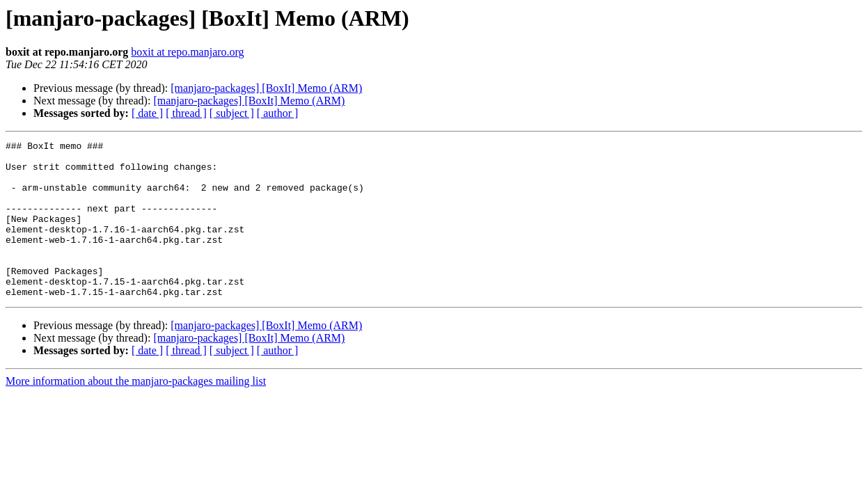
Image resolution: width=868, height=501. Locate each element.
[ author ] (278, 113)
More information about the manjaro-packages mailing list (136, 412)
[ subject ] (232, 113)
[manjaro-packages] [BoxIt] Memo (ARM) (266, 88)
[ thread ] (186, 113)
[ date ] (147, 113)
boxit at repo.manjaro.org (187, 52)
